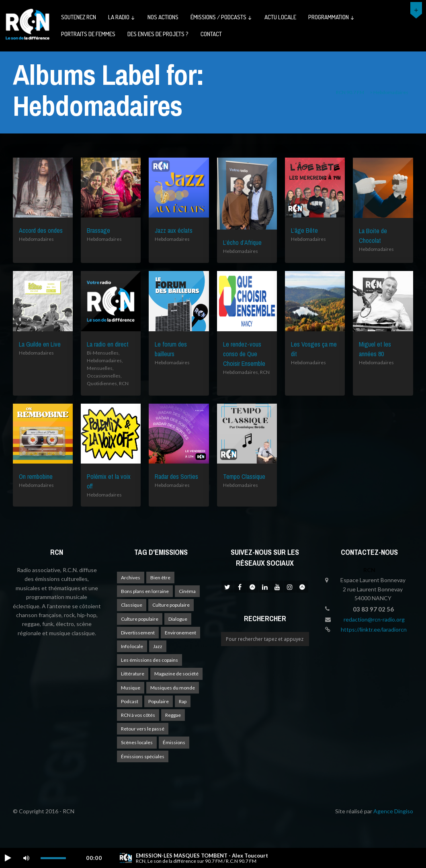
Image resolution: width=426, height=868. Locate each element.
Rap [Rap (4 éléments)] (183, 701)
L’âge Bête (304, 230)
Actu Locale (280, 17)
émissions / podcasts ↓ (221, 17)
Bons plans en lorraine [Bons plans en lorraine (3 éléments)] (145, 591)
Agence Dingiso (393, 811)
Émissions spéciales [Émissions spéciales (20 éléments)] (143, 756)
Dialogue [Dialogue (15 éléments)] (178, 619)
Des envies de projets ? (158, 34)
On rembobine (36, 476)
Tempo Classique (244, 476)
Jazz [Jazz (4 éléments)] (158, 646)
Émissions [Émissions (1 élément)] (174, 742)
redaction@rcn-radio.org (374, 619)
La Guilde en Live (40, 344)
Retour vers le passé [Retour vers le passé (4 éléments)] (143, 729)
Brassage (98, 230)
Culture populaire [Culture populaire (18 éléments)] (171, 605)
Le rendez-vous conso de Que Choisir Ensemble (244, 354)
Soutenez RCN (79, 17)
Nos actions (163, 17)
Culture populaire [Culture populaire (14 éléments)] (140, 619)
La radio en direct (108, 344)
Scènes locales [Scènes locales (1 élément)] (137, 742)
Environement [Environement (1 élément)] (180, 633)
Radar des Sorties (176, 476)
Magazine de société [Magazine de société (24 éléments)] (176, 674)
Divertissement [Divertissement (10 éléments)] (138, 633)
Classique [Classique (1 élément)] (132, 605)
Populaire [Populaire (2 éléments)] (159, 701)
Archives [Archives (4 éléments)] (131, 578)
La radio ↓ (122, 17)
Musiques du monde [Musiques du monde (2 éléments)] (173, 688)
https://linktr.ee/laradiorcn (374, 629)
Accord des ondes (41, 230)
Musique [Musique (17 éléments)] (131, 688)
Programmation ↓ (332, 17)
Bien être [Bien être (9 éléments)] (160, 578)
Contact (211, 34)
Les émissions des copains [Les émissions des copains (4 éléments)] (150, 660)
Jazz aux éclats (174, 230)
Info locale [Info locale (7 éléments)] (132, 646)
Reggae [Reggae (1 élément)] (173, 715)
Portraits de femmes (88, 34)
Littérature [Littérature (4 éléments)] (133, 674)
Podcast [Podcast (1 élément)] (130, 701)
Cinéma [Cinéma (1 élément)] (187, 591)
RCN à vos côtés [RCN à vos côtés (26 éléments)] (138, 715)
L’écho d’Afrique (242, 242)
